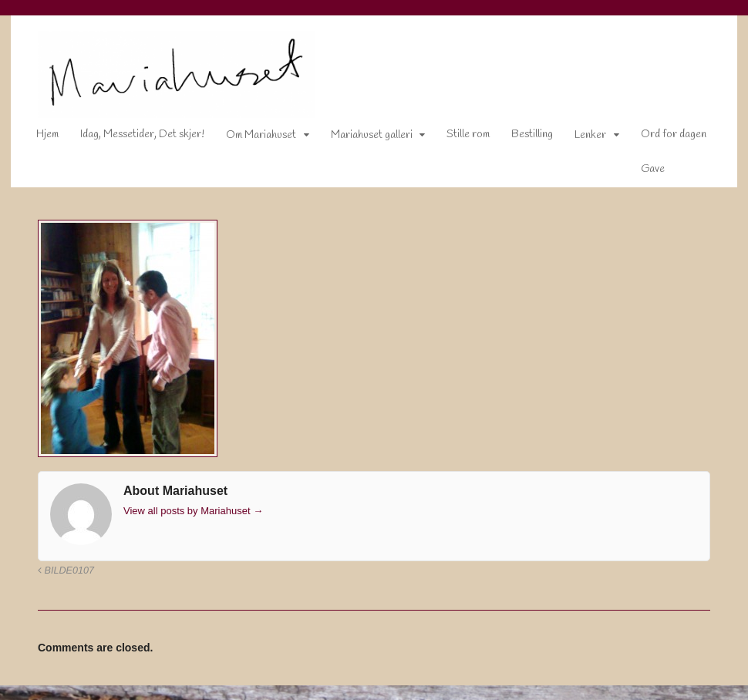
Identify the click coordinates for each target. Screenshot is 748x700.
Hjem (37, 138)
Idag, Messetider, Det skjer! (132, 138)
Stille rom (459, 138)
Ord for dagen (664, 138)
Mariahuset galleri (362, 138)
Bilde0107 (56, 573)
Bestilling (523, 138)
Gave (643, 172)
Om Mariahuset (251, 138)
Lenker (581, 138)
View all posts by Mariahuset (183, 514)
